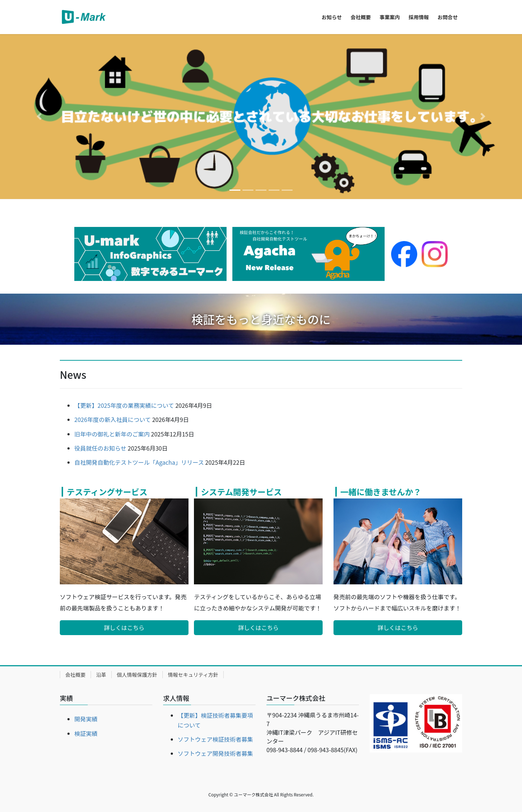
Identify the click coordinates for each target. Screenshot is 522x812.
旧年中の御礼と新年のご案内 (112, 434)
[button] (39, 117)
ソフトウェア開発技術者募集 (215, 753)
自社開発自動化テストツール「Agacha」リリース (139, 462)
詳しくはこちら (124, 627)
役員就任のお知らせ (100, 448)
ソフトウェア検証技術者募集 (215, 739)
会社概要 (75, 675)
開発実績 (86, 719)
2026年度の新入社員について (113, 419)
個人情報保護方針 (137, 675)
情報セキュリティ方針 (193, 675)
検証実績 (86, 733)
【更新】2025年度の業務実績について (124, 405)
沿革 (101, 675)
